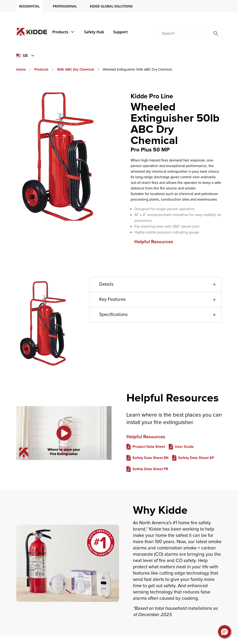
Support (120, 32)
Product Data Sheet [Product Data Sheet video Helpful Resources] (149, 447)
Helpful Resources (154, 242)
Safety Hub (94, 32)
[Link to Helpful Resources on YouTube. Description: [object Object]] (64, 433)
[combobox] (184, 34)
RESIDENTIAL (29, 6)
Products (64, 32)
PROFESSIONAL (65, 6)
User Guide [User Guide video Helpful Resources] (184, 447)
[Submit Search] (216, 34)
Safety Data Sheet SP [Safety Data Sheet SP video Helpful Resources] (196, 458)
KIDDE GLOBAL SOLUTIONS (111, 6)
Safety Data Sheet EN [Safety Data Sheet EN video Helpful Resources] (150, 458)
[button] (156, 284)
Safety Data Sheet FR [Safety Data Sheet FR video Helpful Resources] (150, 469)
